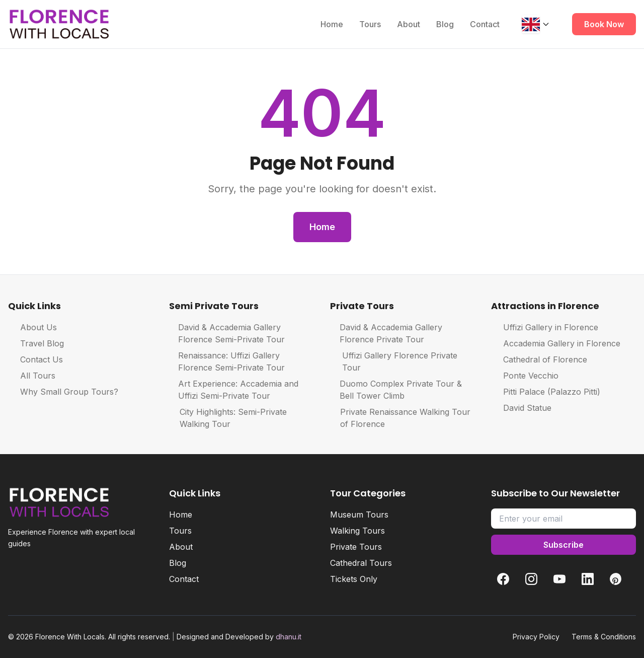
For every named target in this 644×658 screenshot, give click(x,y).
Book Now (604, 24)
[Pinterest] (616, 579)
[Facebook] (503, 579)
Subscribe (563, 545)
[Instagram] (531, 579)
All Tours (32, 376)
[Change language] (536, 24)
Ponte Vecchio (525, 376)
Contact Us (35, 359)
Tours (370, 24)
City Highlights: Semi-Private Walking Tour (228, 418)
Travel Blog (36, 343)
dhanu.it (289, 637)
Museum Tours (359, 515)
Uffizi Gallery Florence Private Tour (394, 361)
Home (332, 24)
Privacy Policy (536, 637)
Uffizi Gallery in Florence (545, 327)
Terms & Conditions (604, 637)
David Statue (521, 408)
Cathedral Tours (361, 563)
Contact (485, 24)
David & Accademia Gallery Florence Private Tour (386, 333)
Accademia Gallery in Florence (556, 343)
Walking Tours (357, 531)
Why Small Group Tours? (63, 392)
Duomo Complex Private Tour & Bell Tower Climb (396, 390)
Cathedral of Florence (539, 359)
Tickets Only (354, 579)
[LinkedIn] (588, 579)
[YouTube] (559, 579)
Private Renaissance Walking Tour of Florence (400, 418)
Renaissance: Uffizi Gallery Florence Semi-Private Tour (227, 361)
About (409, 24)
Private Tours (356, 547)
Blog (445, 24)
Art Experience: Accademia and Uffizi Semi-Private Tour (234, 390)
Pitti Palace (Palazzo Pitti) (546, 392)
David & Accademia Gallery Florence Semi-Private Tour (227, 333)
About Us (32, 327)
